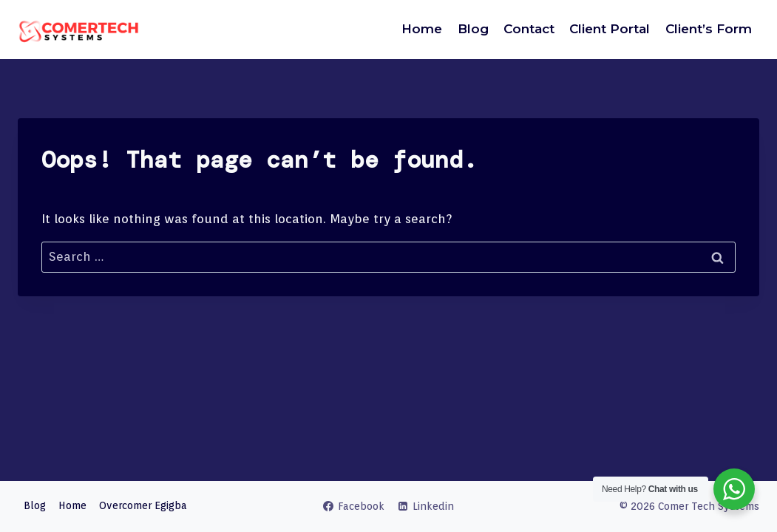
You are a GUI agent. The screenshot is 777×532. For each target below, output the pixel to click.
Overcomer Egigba (143, 505)
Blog (473, 29)
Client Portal (610, 29)
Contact (529, 29)
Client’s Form (709, 29)
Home (422, 29)
